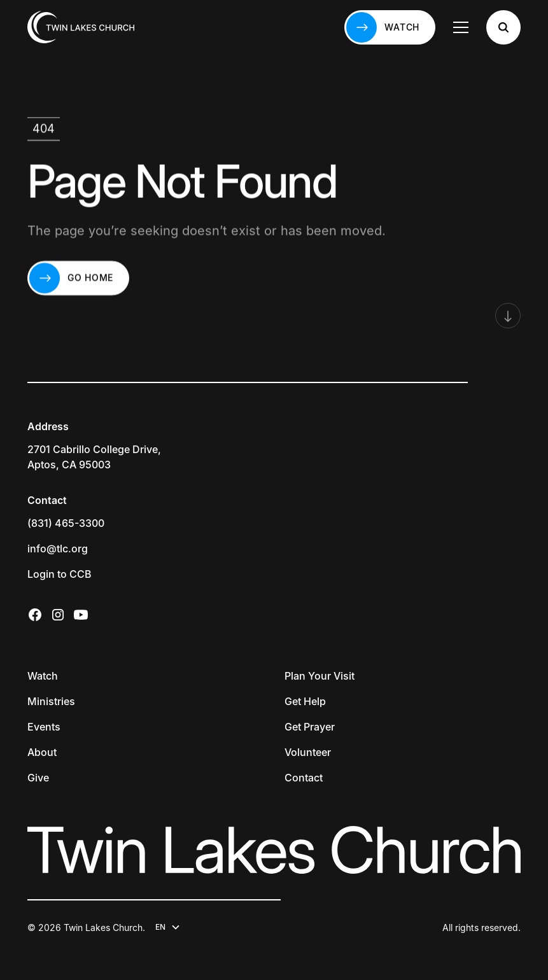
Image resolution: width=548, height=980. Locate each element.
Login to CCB (60, 574)
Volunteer (308, 752)
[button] (461, 27)
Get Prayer (310, 727)
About (42, 752)
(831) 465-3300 (66, 523)
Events (44, 727)
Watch (43, 676)
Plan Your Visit (320, 676)
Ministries (51, 701)
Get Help (305, 701)
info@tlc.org (58, 549)
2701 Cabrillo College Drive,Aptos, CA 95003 (94, 457)
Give (38, 778)
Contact (304, 778)
